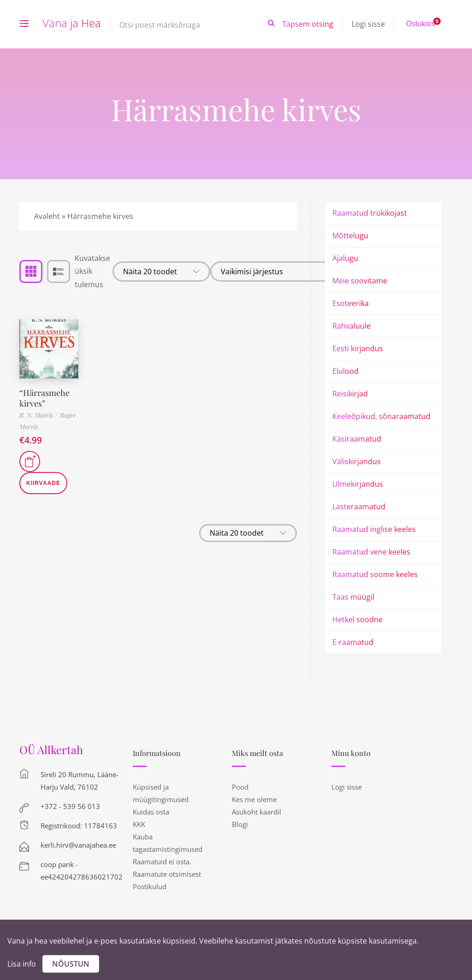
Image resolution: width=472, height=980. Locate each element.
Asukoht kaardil (257, 812)
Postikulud (150, 886)
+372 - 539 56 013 (70, 806)
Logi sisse (368, 24)
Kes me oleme (254, 799)
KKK (139, 824)
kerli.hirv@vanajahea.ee (78, 845)
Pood (240, 787)
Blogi (240, 824)
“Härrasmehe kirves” (44, 398)
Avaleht (47, 216)
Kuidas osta (151, 812)
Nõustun (71, 964)
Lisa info (22, 964)
